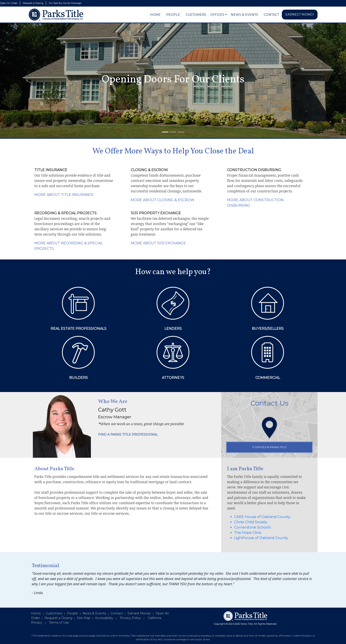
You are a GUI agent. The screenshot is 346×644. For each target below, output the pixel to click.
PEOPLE (173, 15)
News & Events (94, 613)
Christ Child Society (251, 522)
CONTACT (271, 15)
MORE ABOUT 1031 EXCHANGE (158, 243)
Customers (54, 613)
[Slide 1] (165, 132)
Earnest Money (139, 613)
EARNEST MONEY (300, 14)
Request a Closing (33, 3)
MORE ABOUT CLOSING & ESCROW (163, 200)
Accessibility (104, 618)
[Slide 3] (181, 132)
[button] (226, 15)
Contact (117, 613)
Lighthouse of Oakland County (261, 538)
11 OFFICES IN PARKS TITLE (269, 447)
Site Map (84, 618)
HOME (155, 15)
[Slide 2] (173, 132)
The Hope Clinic (248, 533)
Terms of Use (59, 623)
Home (36, 613)
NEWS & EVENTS (244, 15)
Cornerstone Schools (252, 527)
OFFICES (217, 15)
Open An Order (9, 3)
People (72, 613)
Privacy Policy (130, 618)
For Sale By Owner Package (65, 3)
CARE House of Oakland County (262, 517)
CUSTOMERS (196, 15)
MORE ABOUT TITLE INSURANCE (64, 195)
